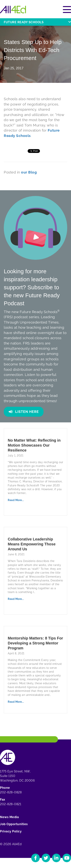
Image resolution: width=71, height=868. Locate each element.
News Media (9, 817)
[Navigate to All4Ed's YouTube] (67, 858)
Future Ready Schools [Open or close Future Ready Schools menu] (37, 22)
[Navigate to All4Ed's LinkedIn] (56, 858)
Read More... (16, 500)
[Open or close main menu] (67, 10)
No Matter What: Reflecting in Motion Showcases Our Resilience (34, 445)
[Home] (13, 10)
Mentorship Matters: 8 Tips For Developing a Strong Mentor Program (35, 643)
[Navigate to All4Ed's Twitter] (46, 858)
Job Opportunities (14, 824)
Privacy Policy (11, 831)
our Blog (29, 172)
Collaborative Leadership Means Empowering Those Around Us (32, 544)
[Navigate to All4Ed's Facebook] (35, 858)
